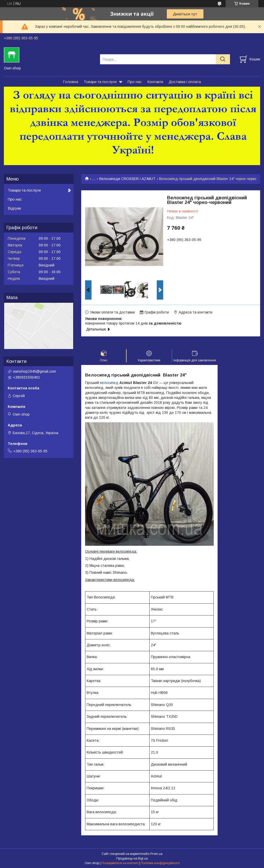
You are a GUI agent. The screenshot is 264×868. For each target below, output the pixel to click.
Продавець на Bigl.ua (132, 858)
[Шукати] (223, 59)
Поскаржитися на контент (120, 863)
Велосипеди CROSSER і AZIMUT (127, 179)
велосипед (109, 383)
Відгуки (14, 208)
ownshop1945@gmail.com (34, 371)
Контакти (155, 82)
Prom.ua (156, 854)
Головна (71, 82)
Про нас (135, 82)
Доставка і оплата (185, 82)
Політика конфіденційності (160, 863)
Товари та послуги (100, 82)
